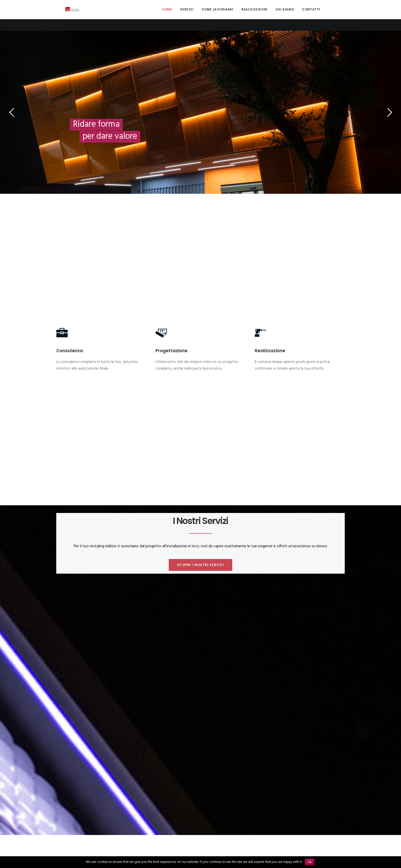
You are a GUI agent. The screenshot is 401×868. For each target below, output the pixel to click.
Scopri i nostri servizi (201, 326)
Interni (178, 592)
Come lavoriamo (218, 15)
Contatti (311, 15)
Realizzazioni (254, 15)
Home (167, 15)
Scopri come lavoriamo (200, 462)
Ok (310, 862)
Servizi (187, 15)
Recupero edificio (205, 592)
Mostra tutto (154, 592)
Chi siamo (285, 15)
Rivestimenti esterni (243, 592)
